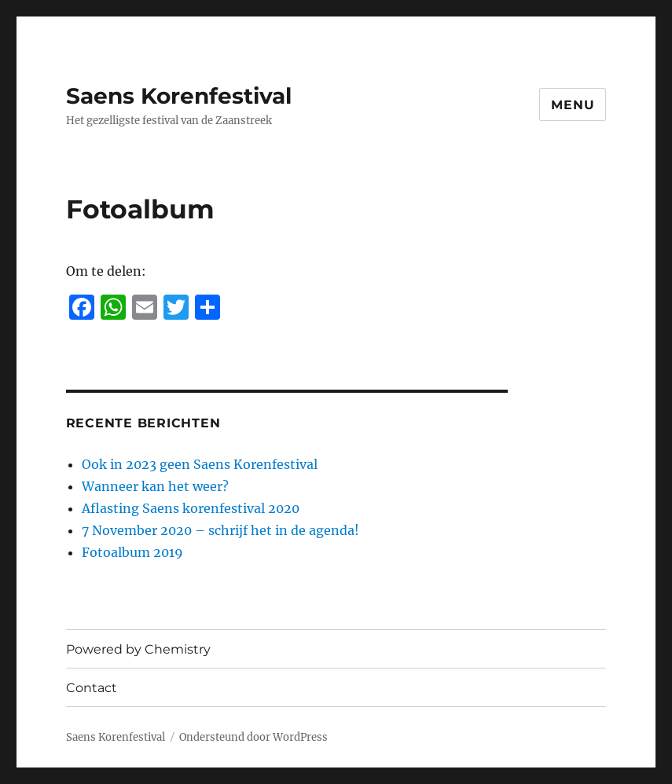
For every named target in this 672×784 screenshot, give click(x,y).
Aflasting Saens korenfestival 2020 (191, 508)
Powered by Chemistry (138, 649)
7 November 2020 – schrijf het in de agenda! (220, 530)
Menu (573, 105)
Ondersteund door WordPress (253, 737)
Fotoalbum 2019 (132, 552)
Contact (92, 688)
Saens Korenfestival (179, 96)
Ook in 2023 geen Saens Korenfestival (200, 464)
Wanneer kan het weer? (155, 486)
